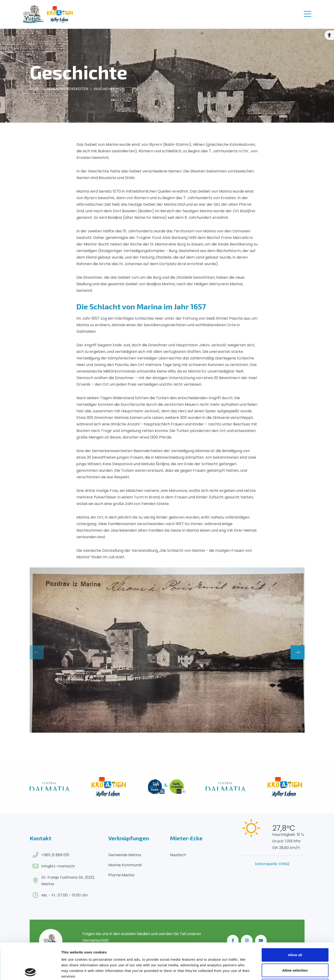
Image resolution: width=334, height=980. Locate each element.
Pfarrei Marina (121, 875)
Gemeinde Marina (125, 855)
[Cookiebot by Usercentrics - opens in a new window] (30, 971)
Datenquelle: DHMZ (272, 864)
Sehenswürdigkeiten (67, 89)
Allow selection (295, 934)
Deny (295, 949)
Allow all (295, 919)
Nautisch (178, 855)
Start (36, 89)
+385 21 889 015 (55, 855)
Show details (245, 971)
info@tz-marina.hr (58, 866)
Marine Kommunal (125, 865)
